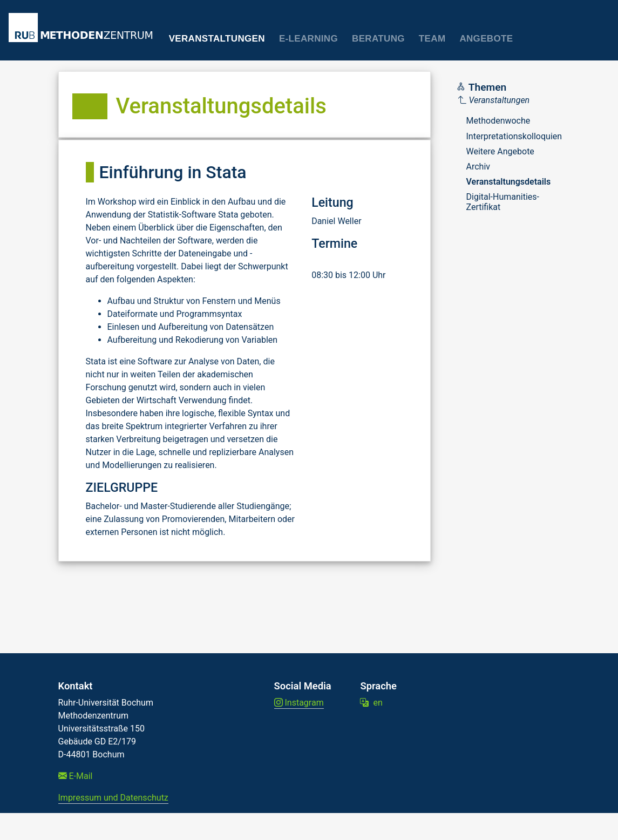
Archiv (478, 167)
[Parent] (510, 100)
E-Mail (76, 776)
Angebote (486, 39)
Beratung (378, 39)
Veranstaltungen (217, 39)
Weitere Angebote (500, 151)
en (371, 703)
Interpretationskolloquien (514, 136)
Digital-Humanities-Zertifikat (503, 202)
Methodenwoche (498, 121)
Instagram (299, 703)
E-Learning (308, 39)
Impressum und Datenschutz (113, 798)
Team (432, 39)
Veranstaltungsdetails (509, 182)
